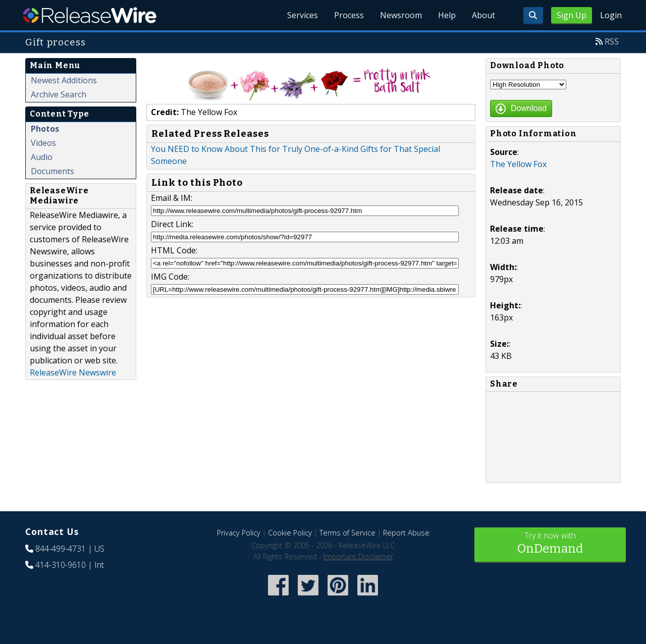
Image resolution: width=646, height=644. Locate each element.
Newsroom (401, 15)
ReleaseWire (90, 15)
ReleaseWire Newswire (73, 372)
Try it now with (550, 544)
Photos (45, 129)
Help (447, 15)
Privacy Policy (239, 533)
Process (349, 15)
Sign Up (572, 15)
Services (303, 15)
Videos (43, 143)
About (483, 15)
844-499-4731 (61, 549)
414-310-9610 (61, 565)
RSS (612, 41)
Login (611, 15)
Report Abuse (406, 533)
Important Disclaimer (358, 556)
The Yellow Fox (518, 164)
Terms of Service (347, 533)
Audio (42, 157)
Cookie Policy (290, 533)
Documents (52, 171)
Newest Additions (64, 80)
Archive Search (59, 94)
